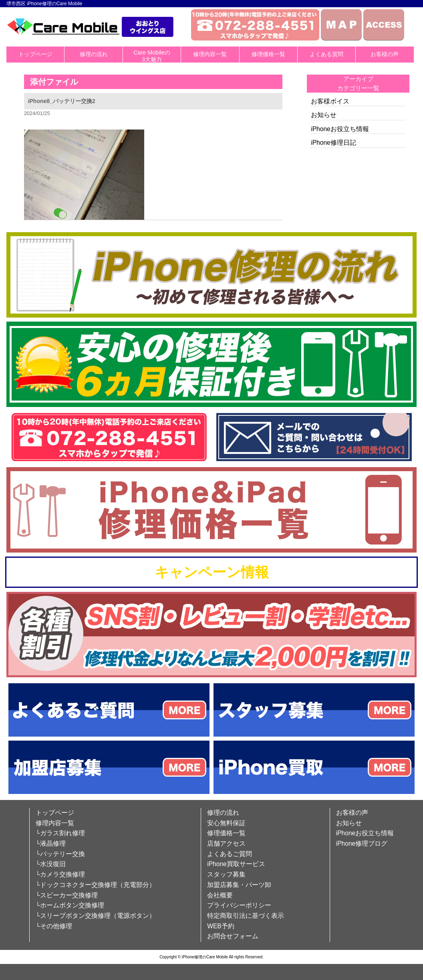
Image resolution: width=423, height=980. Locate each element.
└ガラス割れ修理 (60, 833)
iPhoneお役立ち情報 (340, 129)
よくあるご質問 (230, 854)
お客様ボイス (330, 101)
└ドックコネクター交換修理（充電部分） (96, 885)
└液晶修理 (51, 843)
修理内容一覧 (210, 54)
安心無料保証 (226, 823)
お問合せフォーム (233, 936)
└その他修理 (54, 926)
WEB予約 (221, 926)
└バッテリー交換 (60, 854)
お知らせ (324, 115)
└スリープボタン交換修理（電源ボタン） (96, 916)
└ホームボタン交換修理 (70, 905)
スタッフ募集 (226, 874)
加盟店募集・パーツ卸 (239, 885)
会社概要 (220, 895)
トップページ (35, 54)
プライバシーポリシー (239, 905)
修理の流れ (94, 54)
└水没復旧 (51, 864)
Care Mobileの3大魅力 (152, 56)
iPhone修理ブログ (362, 843)
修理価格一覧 (268, 54)
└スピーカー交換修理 (67, 895)
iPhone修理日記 (333, 143)
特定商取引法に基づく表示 (246, 916)
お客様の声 (385, 54)
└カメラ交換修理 (60, 874)
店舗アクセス (226, 843)
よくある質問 (326, 54)
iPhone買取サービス (236, 864)
